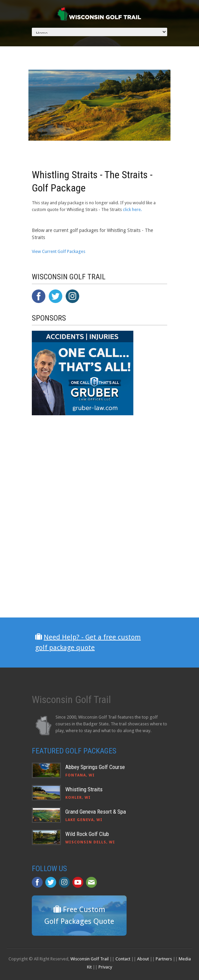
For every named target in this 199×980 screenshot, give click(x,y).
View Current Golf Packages (59, 251)
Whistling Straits (84, 789)
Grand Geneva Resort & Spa (96, 812)
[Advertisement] (83, 558)
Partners (164, 959)
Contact (123, 959)
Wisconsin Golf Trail (90, 959)
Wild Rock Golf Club (87, 834)
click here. (132, 209)
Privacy (105, 967)
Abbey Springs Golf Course (95, 767)
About (143, 959)
